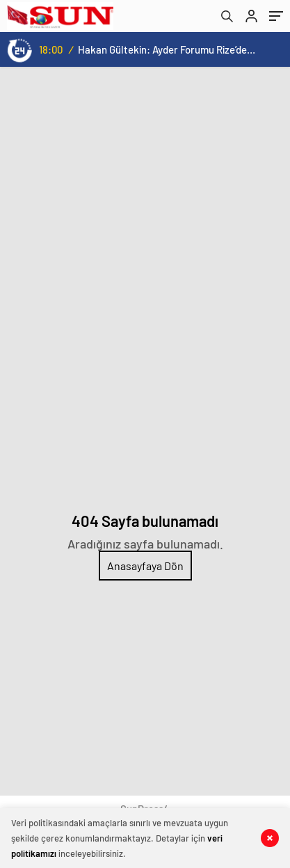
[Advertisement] (145, 219)
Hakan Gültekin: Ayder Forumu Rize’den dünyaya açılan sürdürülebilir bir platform (167, 49)
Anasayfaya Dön (145, 566)
